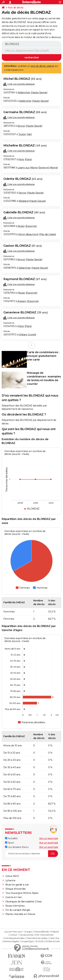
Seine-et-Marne (48, 168)
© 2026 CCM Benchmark (48, 941)
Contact (13, 935)
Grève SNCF (12, 876)
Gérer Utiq (54, 938)
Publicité (55, 932)
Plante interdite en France (20, 914)
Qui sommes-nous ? (14, 932)
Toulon (22, 134)
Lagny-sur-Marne (28, 168)
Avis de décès (16, 8)
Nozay (21, 226)
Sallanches (24, 93)
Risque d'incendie (16, 889)
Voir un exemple (49, 838)
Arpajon (22, 301)
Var (29, 134)
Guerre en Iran (14, 897)
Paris (21, 159)
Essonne (31, 226)
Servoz (21, 126)
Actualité (11, 838)
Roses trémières (15, 906)
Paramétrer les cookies (37, 938)
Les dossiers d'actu (17, 847)
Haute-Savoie (39, 93)
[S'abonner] (32, 854)
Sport (9, 843)
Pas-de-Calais (48, 234)
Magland (24, 201)
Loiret (32, 335)
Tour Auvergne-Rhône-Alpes (22, 893)
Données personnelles (14, 938)
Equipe (28, 932)
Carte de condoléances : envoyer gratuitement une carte (43, 356)
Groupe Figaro (27, 941)
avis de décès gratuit (43, 66)
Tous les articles (26, 935)
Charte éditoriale (41, 932)
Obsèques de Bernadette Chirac (24, 902)
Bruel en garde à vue (17, 885)
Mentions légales (11, 941)
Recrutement (47, 935)
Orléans (23, 335)
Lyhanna (10, 880)
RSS (37, 935)
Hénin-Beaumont (28, 234)
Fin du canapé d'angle (18, 910)
